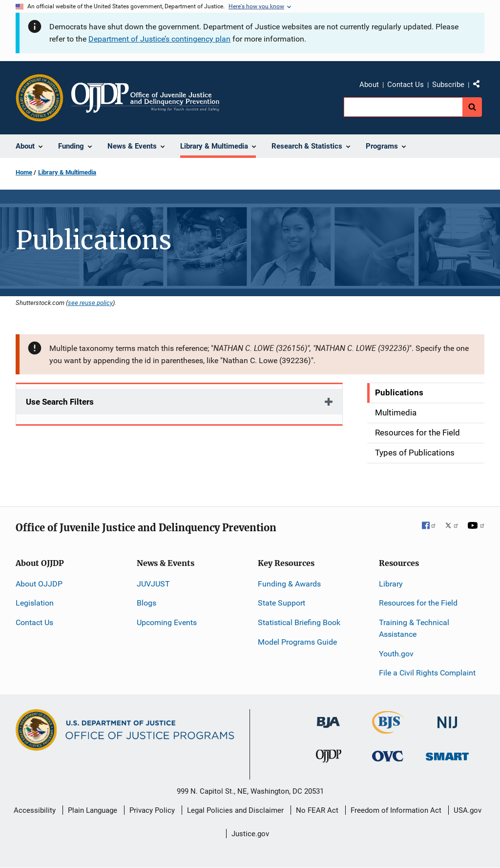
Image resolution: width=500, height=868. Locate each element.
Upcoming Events (167, 622)
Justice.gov (250, 834)
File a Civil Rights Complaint (427, 673)
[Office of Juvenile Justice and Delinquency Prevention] (329, 758)
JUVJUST (153, 584)
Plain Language (93, 810)
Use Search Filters (60, 402)
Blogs (146, 603)
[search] (403, 107)
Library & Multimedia (67, 172)
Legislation (35, 603)
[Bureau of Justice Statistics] (388, 729)
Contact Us (406, 85)
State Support (281, 603)
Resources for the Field (418, 603)
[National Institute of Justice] (447, 718)
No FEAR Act (317, 810)
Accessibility (35, 810)
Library (391, 584)
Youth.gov (396, 654)
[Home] (145, 98)
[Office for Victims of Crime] (388, 756)
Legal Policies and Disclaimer (235, 810)
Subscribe (448, 85)
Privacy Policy (152, 810)
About (369, 85)
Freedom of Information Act (396, 810)
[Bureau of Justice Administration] (328, 718)
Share (480, 86)
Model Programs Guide (297, 642)
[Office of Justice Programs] (40, 98)
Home (24, 172)
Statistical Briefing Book (299, 622)
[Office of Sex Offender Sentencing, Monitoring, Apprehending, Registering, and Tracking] (447, 754)
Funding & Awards (289, 584)
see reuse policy (90, 303)
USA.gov (468, 810)
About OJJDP (39, 584)
